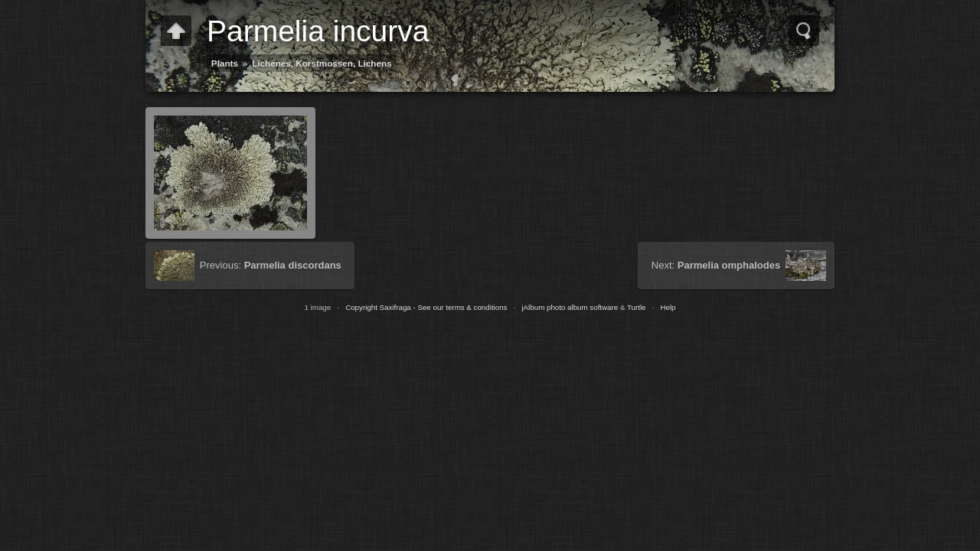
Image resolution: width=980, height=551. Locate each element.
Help (668, 307)
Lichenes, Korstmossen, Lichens (322, 63)
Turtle (637, 307)
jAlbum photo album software (570, 307)
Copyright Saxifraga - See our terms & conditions (426, 307)
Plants (225, 63)
